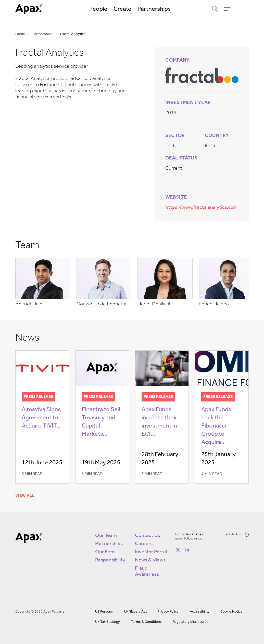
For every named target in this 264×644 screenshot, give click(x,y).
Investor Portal (151, 551)
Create (132, 9)
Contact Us (147, 535)
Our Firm (105, 551)
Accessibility (200, 611)
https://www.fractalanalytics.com (201, 208)
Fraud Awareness (147, 570)
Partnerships (164, 9)
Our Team (106, 535)
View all (25, 495)
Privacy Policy (168, 611)
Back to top (236, 534)
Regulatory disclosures (191, 621)
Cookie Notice (231, 611)
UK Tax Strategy (108, 621)
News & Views (150, 559)
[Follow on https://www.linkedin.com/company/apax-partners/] (187, 549)
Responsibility (110, 559)
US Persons (104, 611)
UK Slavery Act (135, 611)
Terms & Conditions (146, 621)
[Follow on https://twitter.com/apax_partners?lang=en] (178, 549)
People (108, 9)
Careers (144, 543)
